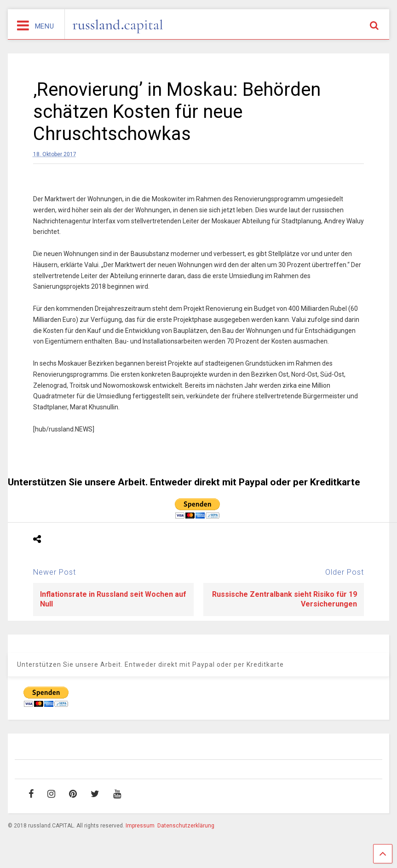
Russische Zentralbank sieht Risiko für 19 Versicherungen (285, 599)
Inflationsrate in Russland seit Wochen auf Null (113, 599)
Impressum (140, 826)
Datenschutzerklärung (186, 826)
